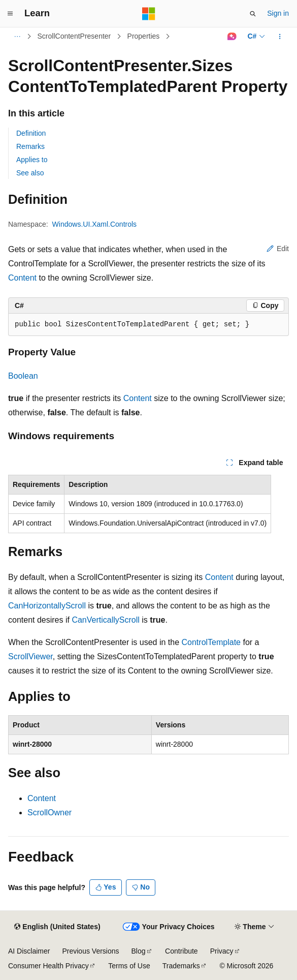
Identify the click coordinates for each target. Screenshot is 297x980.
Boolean (23, 376)
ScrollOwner (49, 813)
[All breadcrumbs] (17, 37)
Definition (31, 133)
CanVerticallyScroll (105, 620)
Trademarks (181, 966)
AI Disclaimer (29, 951)
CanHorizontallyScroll (47, 606)
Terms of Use (129, 966)
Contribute (181, 951)
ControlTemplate (211, 642)
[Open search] (253, 14)
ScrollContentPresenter (74, 36)
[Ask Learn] (232, 37)
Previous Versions (90, 951)
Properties (144, 36)
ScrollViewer (30, 656)
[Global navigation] (10, 14)
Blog (139, 951)
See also (30, 173)
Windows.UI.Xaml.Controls (95, 224)
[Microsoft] (149, 14)
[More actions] (280, 37)
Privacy (222, 951)
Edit (278, 249)
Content (22, 278)
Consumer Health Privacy (48, 966)
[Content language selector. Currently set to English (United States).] (57, 927)
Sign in (278, 13)
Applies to (32, 160)
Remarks (30, 146)
